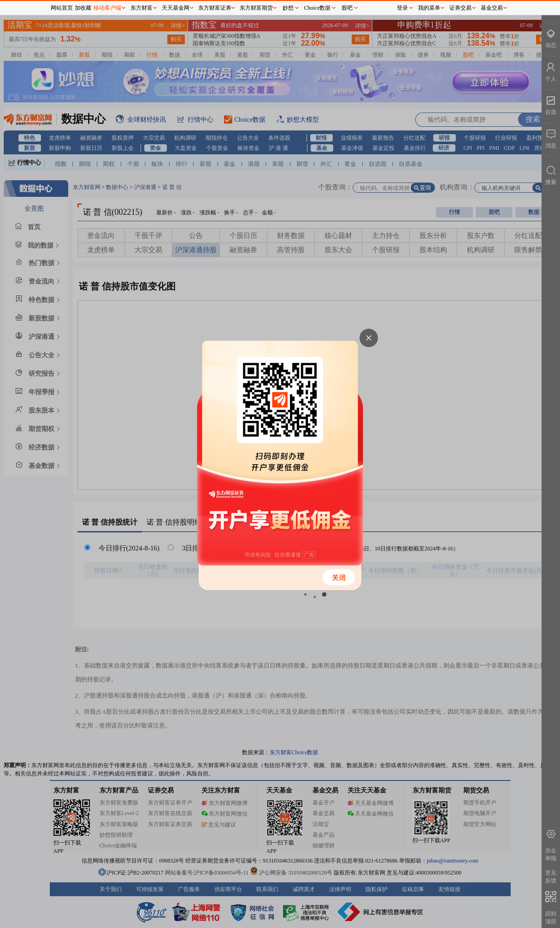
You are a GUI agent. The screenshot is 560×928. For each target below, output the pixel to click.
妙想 (288, 8)
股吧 (347, 8)
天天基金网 (176, 8)
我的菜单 (429, 8)
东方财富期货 (256, 8)
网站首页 (62, 8)
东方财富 (141, 8)
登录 (402, 8)
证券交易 (460, 8)
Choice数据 (318, 8)
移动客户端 (107, 8)
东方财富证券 (215, 8)
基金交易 (492, 8)
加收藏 (83, 8)
